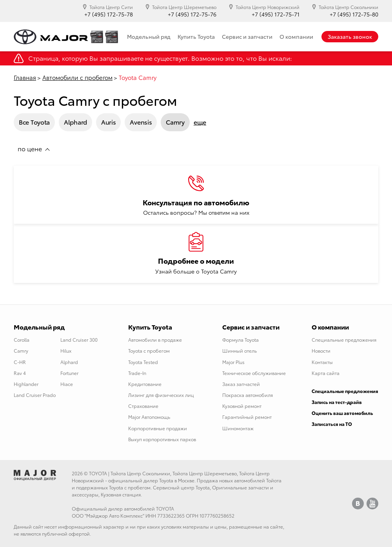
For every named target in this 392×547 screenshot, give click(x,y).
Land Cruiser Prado (35, 395)
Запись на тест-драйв (337, 402)
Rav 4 (20, 373)
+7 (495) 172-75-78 (109, 14)
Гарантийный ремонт (247, 417)
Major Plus (233, 362)
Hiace (67, 384)
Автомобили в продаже (155, 340)
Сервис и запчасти (247, 36)
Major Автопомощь (149, 417)
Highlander (26, 384)
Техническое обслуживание (254, 373)
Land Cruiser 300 (79, 340)
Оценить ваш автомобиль (342, 413)
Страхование (143, 406)
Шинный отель (240, 350)
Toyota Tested (143, 362)
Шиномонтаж (238, 428)
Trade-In (137, 373)
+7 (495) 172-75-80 (354, 14)
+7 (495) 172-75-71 (276, 14)
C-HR (20, 362)
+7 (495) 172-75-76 (192, 14)
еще (200, 122)
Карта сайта (326, 373)
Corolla (22, 340)
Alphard (75, 122)
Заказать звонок (350, 36)
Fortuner (69, 373)
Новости (321, 350)
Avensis (141, 122)
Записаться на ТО (332, 424)
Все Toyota (34, 122)
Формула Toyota (240, 340)
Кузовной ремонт (242, 406)
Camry (175, 122)
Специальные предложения (344, 340)
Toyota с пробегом (149, 350)
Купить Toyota (196, 36)
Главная (25, 77)
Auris (109, 122)
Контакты (322, 362)
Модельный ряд (149, 36)
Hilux (66, 350)
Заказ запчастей (241, 384)
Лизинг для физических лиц (161, 395)
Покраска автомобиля (248, 395)
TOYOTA (98, 473)
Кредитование (145, 384)
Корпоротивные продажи (158, 428)
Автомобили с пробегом (77, 77)
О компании (296, 36)
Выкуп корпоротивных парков (162, 439)
